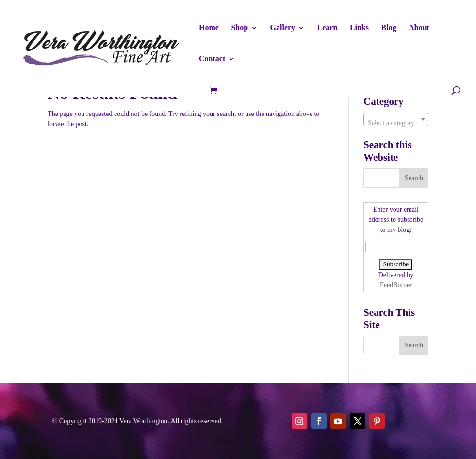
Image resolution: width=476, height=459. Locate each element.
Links (359, 28)
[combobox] (396, 119)
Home (209, 28)
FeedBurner (396, 285)
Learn (328, 28)
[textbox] (396, 123)
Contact (212, 59)
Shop (239, 28)
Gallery (283, 28)
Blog (389, 28)
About (419, 28)
